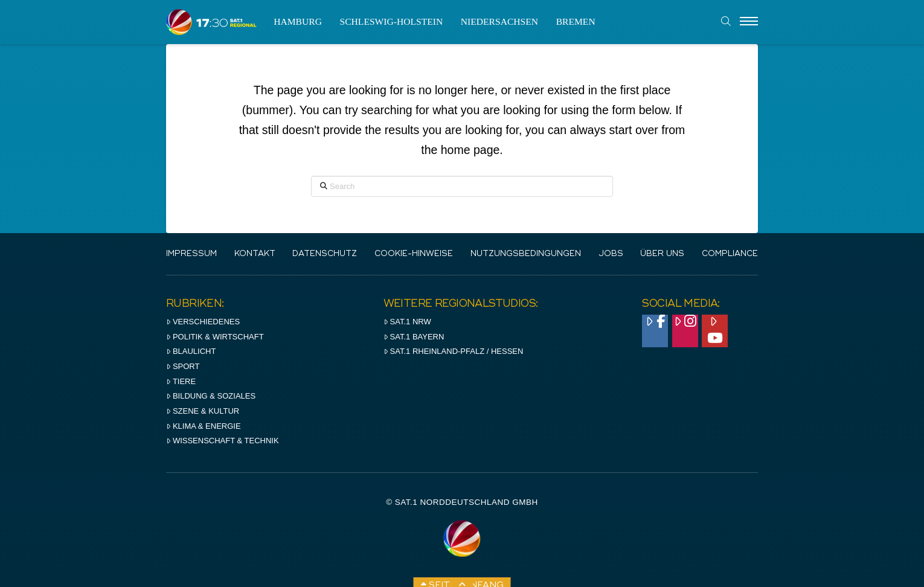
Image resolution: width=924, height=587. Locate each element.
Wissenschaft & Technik (223, 441)
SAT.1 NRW (407, 322)
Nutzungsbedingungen (526, 254)
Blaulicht (191, 351)
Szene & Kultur (203, 411)
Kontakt (255, 254)
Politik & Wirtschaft (215, 337)
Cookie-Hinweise (414, 254)
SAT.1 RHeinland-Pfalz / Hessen (454, 351)
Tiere (181, 381)
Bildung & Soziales (211, 396)
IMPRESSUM (191, 254)
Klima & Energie (204, 426)
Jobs (611, 254)
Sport (183, 366)
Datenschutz (325, 254)
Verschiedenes (203, 322)
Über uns (662, 254)
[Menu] (749, 22)
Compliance (730, 254)
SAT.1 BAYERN (414, 337)
